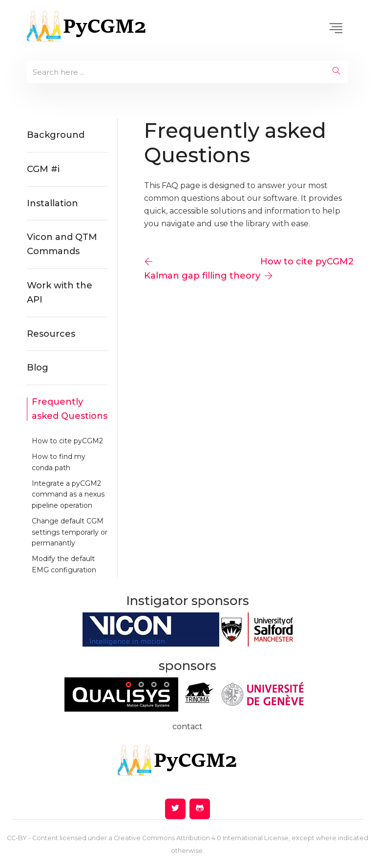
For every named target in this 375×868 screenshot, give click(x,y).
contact (187, 727)
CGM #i (43, 169)
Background (56, 135)
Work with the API (60, 293)
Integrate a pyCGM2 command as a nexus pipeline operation (68, 494)
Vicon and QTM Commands (62, 244)
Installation (52, 203)
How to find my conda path (59, 462)
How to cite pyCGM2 (67, 441)
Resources (51, 334)
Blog (38, 368)
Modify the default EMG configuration (64, 564)
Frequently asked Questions (70, 409)
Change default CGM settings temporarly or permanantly (70, 532)
